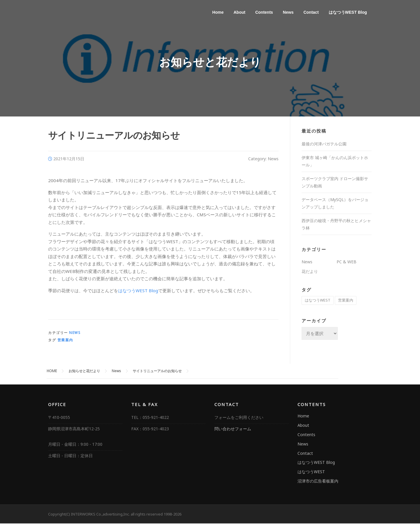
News (288, 12)
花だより (310, 272)
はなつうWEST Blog (348, 12)
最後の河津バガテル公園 (324, 145)
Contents (264, 12)
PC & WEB (346, 262)
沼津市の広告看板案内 (318, 482)
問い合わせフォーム (233, 430)
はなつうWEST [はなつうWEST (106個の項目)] (318, 301)
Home (218, 12)
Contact (311, 12)
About (239, 12)
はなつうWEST (311, 472)
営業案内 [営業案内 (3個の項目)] (346, 301)
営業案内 (65, 341)
